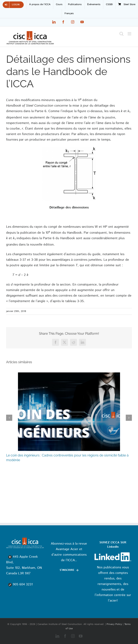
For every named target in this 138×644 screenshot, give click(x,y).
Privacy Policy (114, 624)
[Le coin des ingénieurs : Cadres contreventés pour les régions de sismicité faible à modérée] (69, 375)
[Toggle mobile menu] (130, 34)
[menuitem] (69, 14)
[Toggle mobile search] (121, 34)
